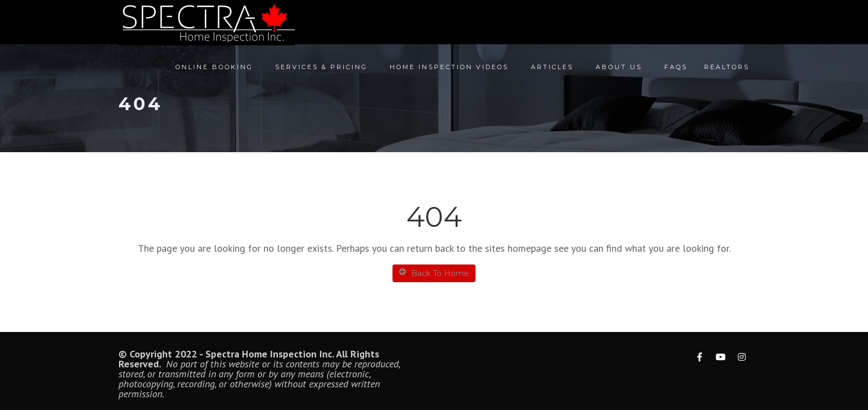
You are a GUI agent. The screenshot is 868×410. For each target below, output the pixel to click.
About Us (619, 67)
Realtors (727, 67)
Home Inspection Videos (449, 67)
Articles (552, 67)
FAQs (676, 67)
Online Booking (214, 67)
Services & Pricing (321, 67)
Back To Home (434, 273)
